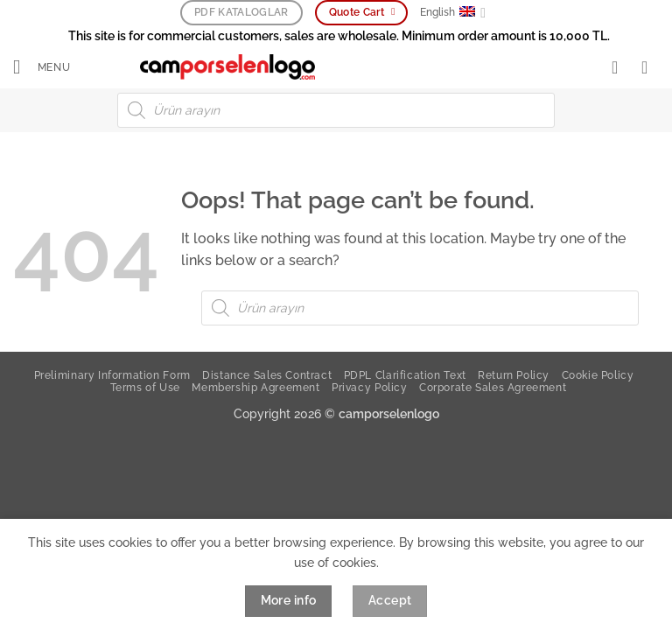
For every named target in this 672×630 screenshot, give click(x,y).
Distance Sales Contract (267, 376)
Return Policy (514, 376)
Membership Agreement (255, 388)
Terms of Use (145, 388)
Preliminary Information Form (112, 376)
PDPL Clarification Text (405, 376)
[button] (44, 69)
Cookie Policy (598, 376)
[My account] (620, 68)
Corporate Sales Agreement (493, 388)
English (453, 14)
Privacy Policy (370, 388)
